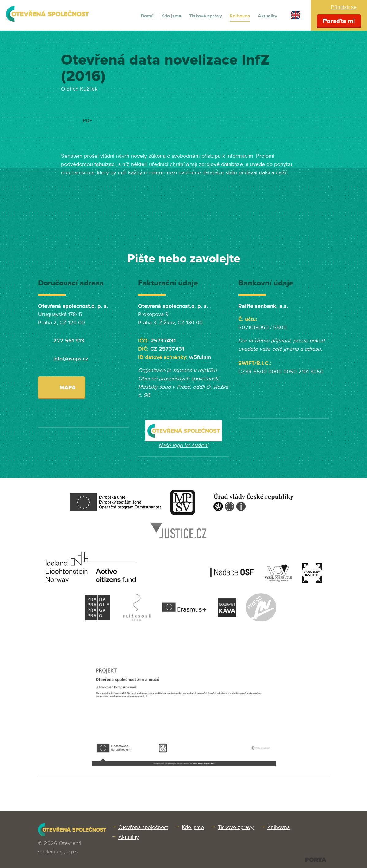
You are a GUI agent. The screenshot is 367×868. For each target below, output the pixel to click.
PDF (87, 121)
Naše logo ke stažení (183, 445)
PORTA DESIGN (316, 860)
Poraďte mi (339, 21)
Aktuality (268, 16)
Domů (147, 16)
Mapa (61, 387)
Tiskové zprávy (206, 16)
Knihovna (240, 16)
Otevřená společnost (143, 827)
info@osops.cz (71, 359)
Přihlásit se (344, 7)
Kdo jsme (171, 16)
